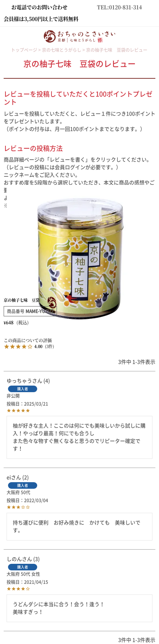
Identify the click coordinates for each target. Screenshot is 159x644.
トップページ (24, 50)
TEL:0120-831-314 (119, 7)
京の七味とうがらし (62, 50)
